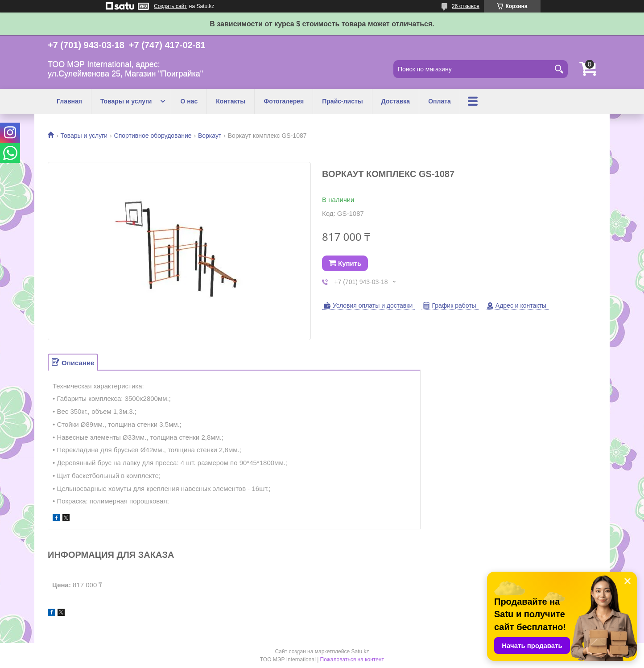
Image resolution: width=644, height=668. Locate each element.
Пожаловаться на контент (352, 660)
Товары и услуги (126, 101)
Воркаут (210, 136)
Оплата (440, 101)
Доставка (396, 101)
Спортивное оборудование (153, 136)
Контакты (231, 101)
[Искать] (559, 69)
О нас (189, 101)
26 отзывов (466, 6)
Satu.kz (360, 652)
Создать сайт (170, 6)
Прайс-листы (343, 101)
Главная (69, 101)
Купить (350, 263)
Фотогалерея (284, 101)
